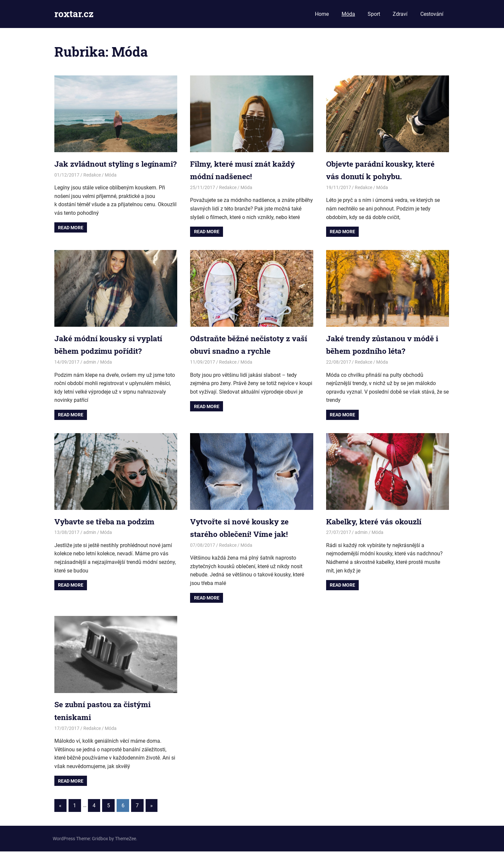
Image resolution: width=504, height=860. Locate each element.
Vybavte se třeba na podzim (107, 530)
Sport (374, 14)
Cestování (432, 14)
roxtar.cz (74, 14)
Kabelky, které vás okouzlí (377, 530)
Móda (348, 14)
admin (90, 371)
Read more (71, 240)
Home (322, 14)
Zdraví (400, 14)
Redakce (92, 187)
